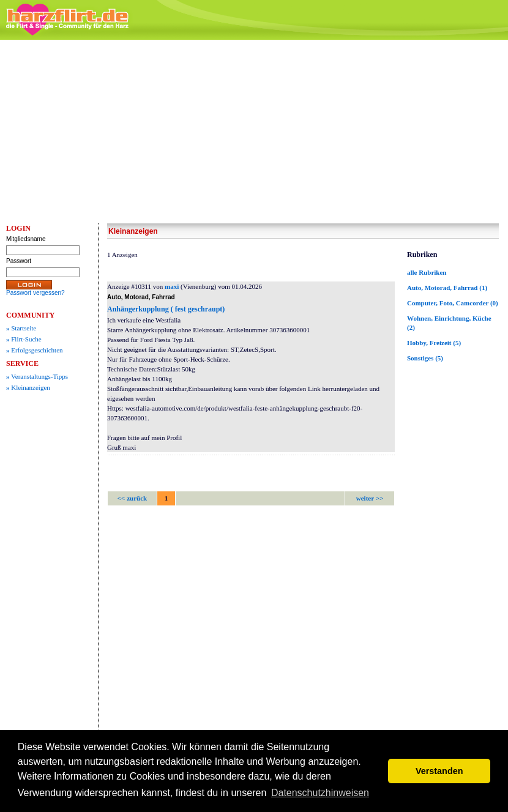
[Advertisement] (254, 132)
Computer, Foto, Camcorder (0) (453, 303)
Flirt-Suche (24, 339)
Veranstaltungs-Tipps (37, 376)
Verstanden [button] (439, 771)
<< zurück (132, 498)
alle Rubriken (427, 272)
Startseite (21, 328)
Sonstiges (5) (425, 358)
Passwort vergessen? (35, 293)
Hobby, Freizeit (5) (434, 343)
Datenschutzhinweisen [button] (320, 793)
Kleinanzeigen (28, 387)
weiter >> (370, 498)
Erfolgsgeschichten (35, 350)
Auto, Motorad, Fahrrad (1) (447, 288)
